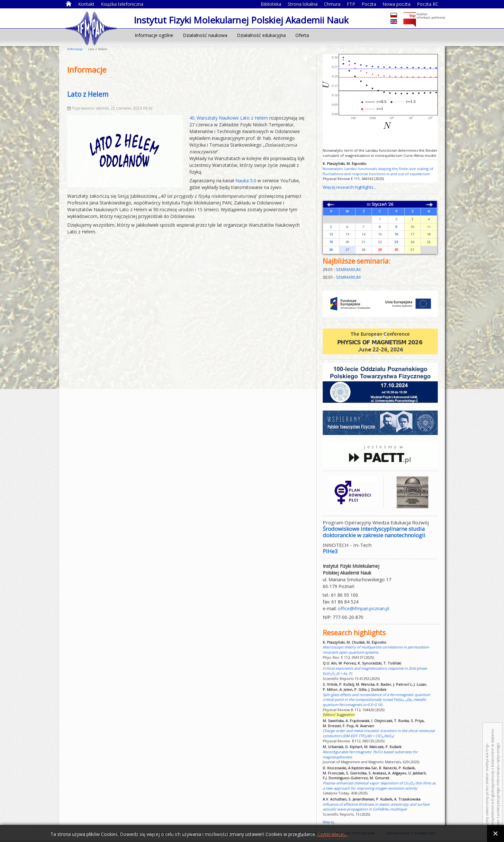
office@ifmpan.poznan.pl (364, 608)
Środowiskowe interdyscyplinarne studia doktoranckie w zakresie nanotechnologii (374, 532)
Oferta (302, 35)
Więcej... (330, 822)
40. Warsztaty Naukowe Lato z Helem (229, 118)
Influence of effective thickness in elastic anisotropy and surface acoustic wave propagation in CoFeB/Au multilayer (376, 807)
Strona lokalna (303, 4)
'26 (390, 204)
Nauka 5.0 (246, 181)
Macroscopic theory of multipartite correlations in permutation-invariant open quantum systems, (376, 650)
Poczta (369, 4)
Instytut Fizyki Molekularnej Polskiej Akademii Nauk (91, 28)
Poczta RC (428, 4)
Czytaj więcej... (332, 834)
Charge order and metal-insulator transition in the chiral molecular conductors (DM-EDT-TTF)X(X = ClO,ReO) (379, 733)
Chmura (332, 4)
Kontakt (86, 4)
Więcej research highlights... (350, 187)
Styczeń (379, 204)
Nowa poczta (396, 4)
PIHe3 (330, 551)
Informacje (75, 49)
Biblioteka (271, 4)
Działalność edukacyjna (261, 35)
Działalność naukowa (205, 35)
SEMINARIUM (348, 270)
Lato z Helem (88, 94)
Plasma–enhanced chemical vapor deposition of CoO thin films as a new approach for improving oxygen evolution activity (379, 786)
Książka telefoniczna (122, 4)
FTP (351, 4)
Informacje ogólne (154, 35)
